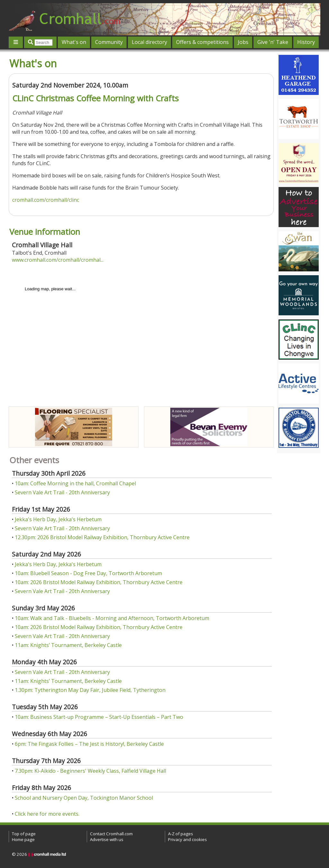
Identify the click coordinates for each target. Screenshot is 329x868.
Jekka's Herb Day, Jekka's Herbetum (58, 519)
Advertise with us (107, 839)
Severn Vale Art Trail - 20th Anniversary (62, 492)
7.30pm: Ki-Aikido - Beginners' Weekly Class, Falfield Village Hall (90, 771)
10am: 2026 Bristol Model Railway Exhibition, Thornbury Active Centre (99, 582)
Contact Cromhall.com (111, 834)
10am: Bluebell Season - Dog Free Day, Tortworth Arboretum (88, 573)
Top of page (24, 834)
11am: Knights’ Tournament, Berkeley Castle (68, 645)
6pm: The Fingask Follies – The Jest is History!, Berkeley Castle (89, 744)
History (306, 42)
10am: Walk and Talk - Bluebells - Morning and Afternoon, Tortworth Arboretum (112, 618)
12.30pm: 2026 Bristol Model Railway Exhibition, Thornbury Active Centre (102, 537)
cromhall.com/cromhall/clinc (46, 200)
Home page (23, 839)
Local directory (149, 42)
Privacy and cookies (187, 839)
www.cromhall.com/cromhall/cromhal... (58, 260)
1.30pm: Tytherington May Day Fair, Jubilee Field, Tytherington (90, 690)
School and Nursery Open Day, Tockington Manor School (84, 798)
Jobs (243, 42)
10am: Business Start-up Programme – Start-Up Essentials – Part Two (99, 717)
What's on (74, 42)
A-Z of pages (181, 834)
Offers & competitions (202, 42)
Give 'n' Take (273, 42)
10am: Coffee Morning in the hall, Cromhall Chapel (75, 483)
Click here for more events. (47, 814)
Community (109, 42)
